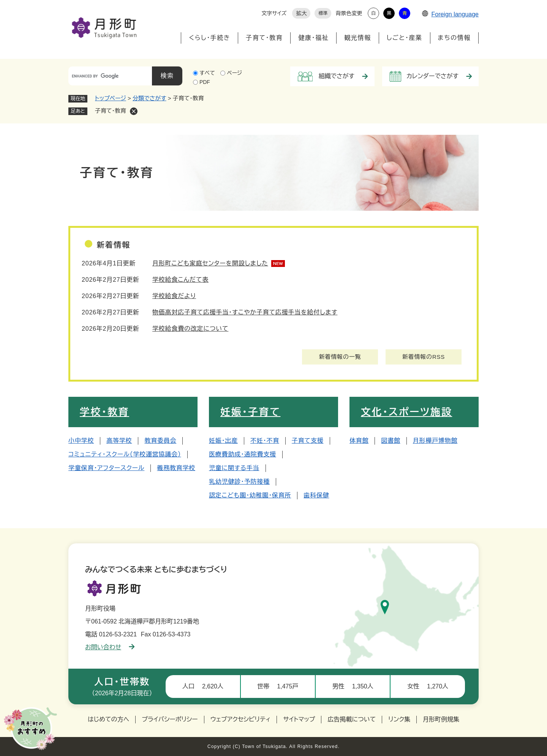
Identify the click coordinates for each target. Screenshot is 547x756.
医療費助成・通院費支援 (243, 454)
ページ (234, 73)
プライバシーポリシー (170, 719)
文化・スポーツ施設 (406, 412)
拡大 (301, 13)
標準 (323, 13)
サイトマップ (299, 719)
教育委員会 (160, 441)
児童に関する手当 (234, 468)
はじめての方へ (108, 719)
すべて (207, 73)
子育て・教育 (264, 38)
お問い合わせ (110, 647)
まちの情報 (454, 38)
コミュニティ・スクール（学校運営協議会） (125, 454)
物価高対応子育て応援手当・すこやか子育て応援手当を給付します (245, 312)
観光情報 (357, 38)
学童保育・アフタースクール (106, 468)
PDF (205, 82)
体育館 (359, 441)
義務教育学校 (176, 468)
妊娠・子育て (250, 412)
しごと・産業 (405, 38)
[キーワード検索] (110, 76)
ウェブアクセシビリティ (241, 719)
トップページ (111, 98)
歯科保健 (316, 495)
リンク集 (399, 719)
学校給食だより (174, 296)
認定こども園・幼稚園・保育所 (250, 495)
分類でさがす (149, 98)
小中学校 (81, 441)
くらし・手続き (209, 38)
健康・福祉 (313, 38)
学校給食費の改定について (190, 329)
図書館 (390, 441)
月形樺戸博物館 (435, 441)
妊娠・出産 (223, 441)
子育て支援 (308, 441)
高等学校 (119, 441)
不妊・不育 (265, 441)
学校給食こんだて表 (180, 280)
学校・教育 (104, 412)
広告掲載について (352, 719)
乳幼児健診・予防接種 (239, 482)
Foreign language (450, 14)
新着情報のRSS (424, 357)
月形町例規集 (441, 719)
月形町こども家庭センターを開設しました (210, 263)
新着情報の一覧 (340, 357)
